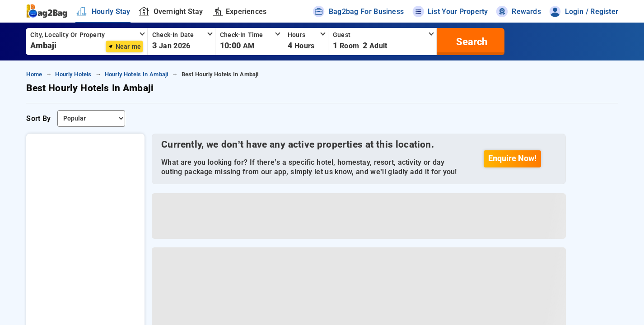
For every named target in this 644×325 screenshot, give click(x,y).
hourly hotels (73, 74)
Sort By (38, 118)
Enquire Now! (513, 158)
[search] (471, 42)
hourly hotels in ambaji (136, 74)
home (34, 74)
